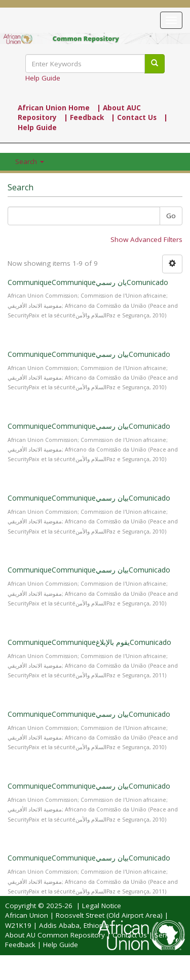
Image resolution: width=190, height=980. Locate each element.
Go (171, 216)
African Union (27, 915)
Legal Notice (102, 906)
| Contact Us (134, 117)
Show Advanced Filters (146, 239)
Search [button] (30, 161)
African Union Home (54, 108)
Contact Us (130, 935)
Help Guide (43, 78)
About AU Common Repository (55, 935)
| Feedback (84, 117)
